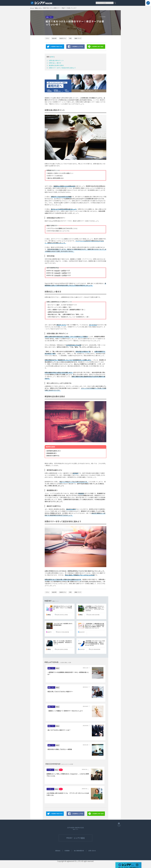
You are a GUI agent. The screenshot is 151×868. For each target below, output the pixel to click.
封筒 (70, 38)
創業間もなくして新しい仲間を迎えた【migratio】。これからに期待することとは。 (68, 775)
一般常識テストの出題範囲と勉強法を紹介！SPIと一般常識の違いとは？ (68, 673)
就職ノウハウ (78, 38)
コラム (47, 38)
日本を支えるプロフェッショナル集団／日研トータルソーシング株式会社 (63, 608)
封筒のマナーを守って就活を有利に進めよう (62, 68)
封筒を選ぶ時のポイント (56, 60)
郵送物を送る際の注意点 (56, 65)
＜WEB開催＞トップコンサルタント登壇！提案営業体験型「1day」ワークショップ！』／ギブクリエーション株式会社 (95, 608)
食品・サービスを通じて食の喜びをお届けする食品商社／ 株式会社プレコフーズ (63, 642)
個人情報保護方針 (79, 851)
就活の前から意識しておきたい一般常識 (60, 749)
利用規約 (67, 851)
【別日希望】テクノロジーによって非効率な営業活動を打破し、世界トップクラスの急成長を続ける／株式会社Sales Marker (95, 643)
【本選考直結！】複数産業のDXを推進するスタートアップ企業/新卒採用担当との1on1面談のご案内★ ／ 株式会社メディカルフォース (95, 626)
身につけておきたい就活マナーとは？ (59, 730)
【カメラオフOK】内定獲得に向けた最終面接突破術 (63, 624)
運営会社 (58, 851)
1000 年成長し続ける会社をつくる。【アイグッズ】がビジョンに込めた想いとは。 (68, 794)
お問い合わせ (92, 851)
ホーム (32, 8)
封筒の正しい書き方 (55, 63)
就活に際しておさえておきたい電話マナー (60, 692)
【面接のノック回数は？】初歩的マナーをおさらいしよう (65, 711)
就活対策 (54, 38)
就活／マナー (39, 8)
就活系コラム (63, 38)
